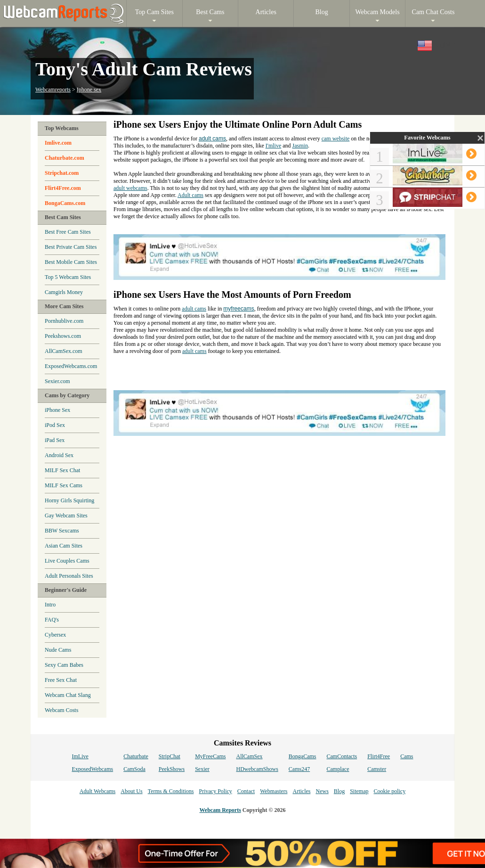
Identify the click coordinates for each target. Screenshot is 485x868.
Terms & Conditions (171, 791)
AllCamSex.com (64, 351)
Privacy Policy (215, 791)
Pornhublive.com (64, 321)
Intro (50, 605)
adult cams (212, 139)
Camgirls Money (64, 292)
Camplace (338, 769)
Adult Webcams (97, 791)
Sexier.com (57, 381)
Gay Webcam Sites (66, 516)
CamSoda (134, 769)
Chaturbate (136, 756)
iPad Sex (55, 440)
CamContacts (342, 756)
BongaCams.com (65, 203)
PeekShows (172, 769)
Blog (339, 791)
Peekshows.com (63, 336)
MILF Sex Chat (62, 470)
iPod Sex (55, 425)
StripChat (170, 756)
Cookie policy (389, 791)
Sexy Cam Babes (64, 665)
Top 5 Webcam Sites (68, 277)
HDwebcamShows (257, 769)
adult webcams (130, 188)
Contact (246, 791)
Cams (407, 756)
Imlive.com (58, 143)
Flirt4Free (379, 756)
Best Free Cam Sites (68, 232)
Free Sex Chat (61, 680)
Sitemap (359, 791)
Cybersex (55, 635)
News (322, 791)
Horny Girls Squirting (69, 500)
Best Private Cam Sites (71, 247)
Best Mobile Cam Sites (71, 262)
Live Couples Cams (67, 561)
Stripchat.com (62, 173)
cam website (336, 139)
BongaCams (303, 756)
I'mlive (274, 146)
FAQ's (52, 620)
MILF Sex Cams (64, 485)
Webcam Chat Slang (68, 695)
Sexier (202, 769)
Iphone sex (89, 90)
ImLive (80, 756)
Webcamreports (53, 90)
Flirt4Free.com (63, 188)
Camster (377, 769)
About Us (131, 791)
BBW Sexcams (62, 531)
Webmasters (274, 791)
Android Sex (59, 455)
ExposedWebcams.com (71, 366)
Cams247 (299, 769)
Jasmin (300, 146)
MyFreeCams (210, 756)
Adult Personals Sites (69, 576)
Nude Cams (58, 650)
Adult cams (190, 195)
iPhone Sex (57, 410)
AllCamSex (250, 756)
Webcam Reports (220, 810)
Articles (301, 791)
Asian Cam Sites (64, 546)
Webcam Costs (61, 710)
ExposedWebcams (92, 769)
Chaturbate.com (65, 158)
